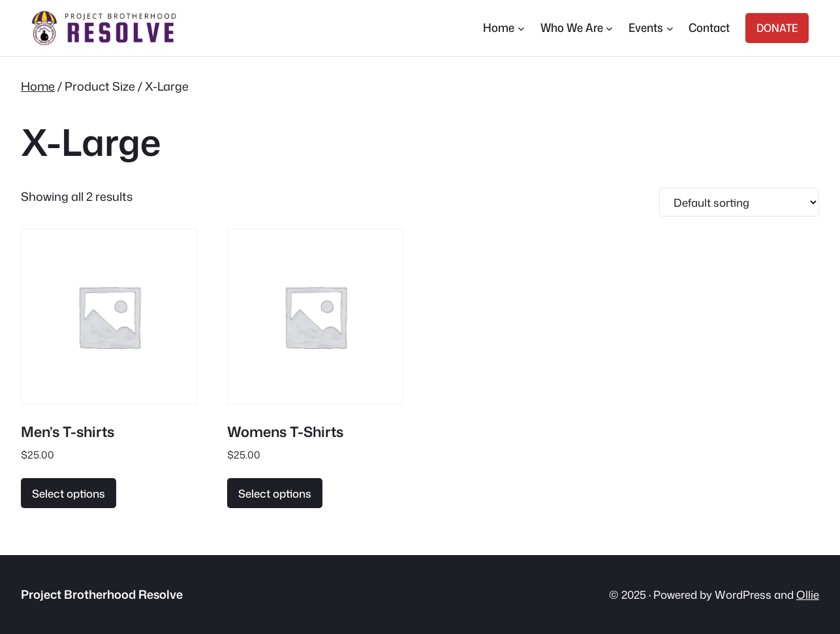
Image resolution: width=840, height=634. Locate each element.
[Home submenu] (521, 28)
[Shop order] (739, 202)
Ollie (808, 595)
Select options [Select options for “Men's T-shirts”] (69, 493)
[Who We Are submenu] (609, 28)
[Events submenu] (670, 28)
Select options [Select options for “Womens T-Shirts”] (275, 493)
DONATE (777, 28)
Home (38, 86)
